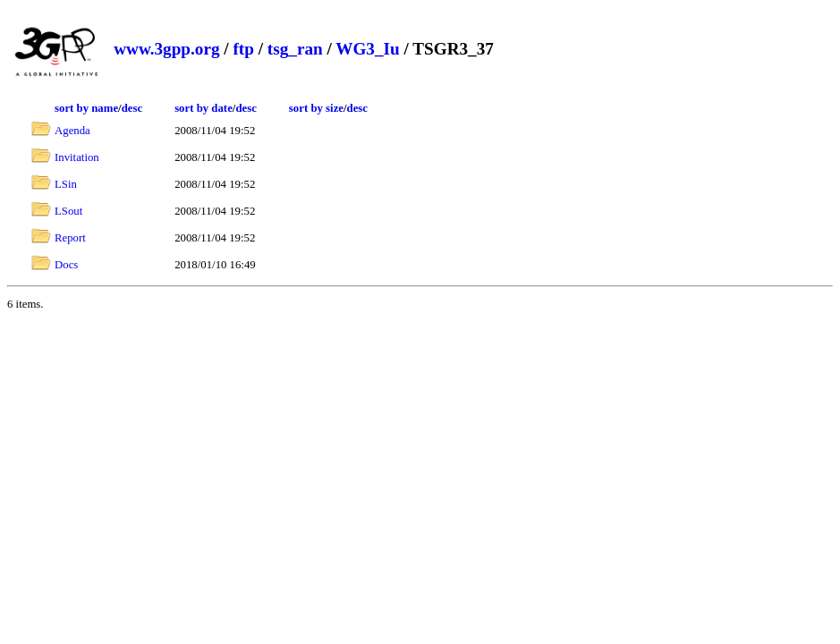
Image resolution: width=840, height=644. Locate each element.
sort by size (316, 108)
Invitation (77, 157)
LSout (68, 211)
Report (70, 238)
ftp (243, 49)
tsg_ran (295, 49)
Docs (66, 265)
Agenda (72, 131)
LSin (66, 184)
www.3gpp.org (166, 49)
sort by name (86, 108)
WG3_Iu (367, 49)
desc (132, 108)
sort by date (204, 108)
